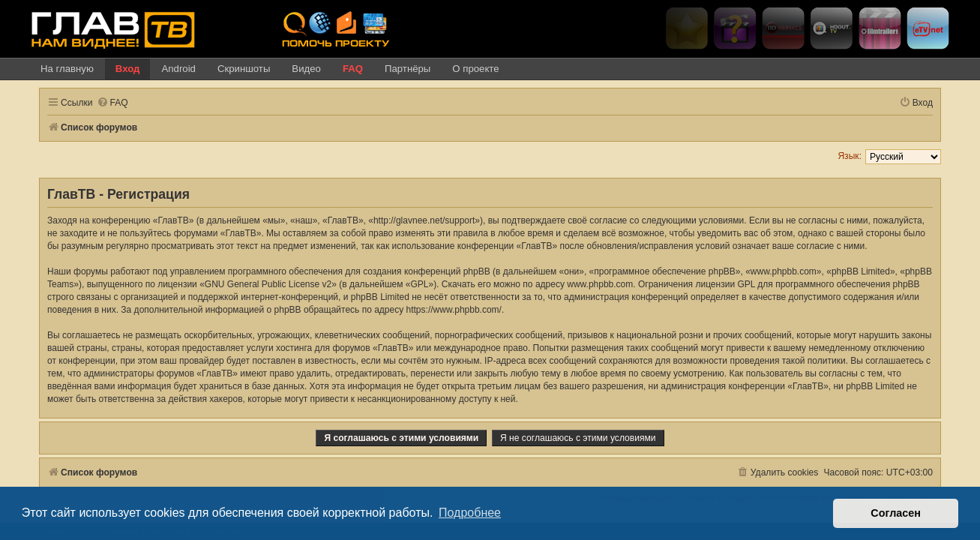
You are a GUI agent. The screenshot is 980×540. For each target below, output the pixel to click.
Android (178, 69)
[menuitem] (103, 103)
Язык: (859, 156)
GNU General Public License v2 (259, 284)
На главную (67, 69)
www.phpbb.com (591, 284)
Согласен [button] (896, 513)
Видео (306, 69)
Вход (128, 69)
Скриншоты (244, 69)
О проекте (475, 69)
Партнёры (408, 69)
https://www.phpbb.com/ (390, 310)
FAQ (353, 69)
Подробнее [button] (470, 513)
